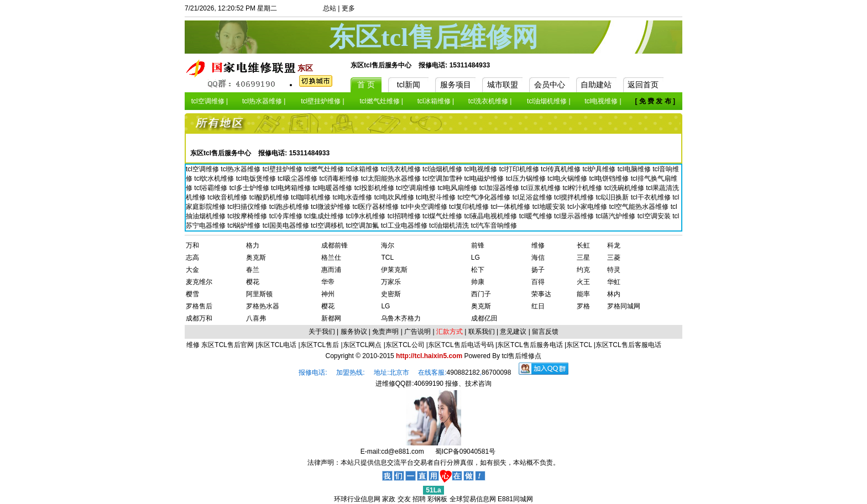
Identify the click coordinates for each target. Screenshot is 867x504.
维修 (194, 345)
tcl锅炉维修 (245, 225)
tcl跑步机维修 (290, 207)
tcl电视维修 (481, 169)
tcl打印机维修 (520, 169)
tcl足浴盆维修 (533, 197)
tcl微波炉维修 (331, 207)
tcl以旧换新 (613, 197)
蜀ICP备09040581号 (465, 452)
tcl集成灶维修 (325, 216)
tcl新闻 (409, 85)
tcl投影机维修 (375, 188)
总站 (330, 8)
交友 (404, 499)
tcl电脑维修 (635, 169)
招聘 (419, 499)
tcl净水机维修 (366, 216)
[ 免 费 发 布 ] (655, 101)
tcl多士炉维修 (250, 188)
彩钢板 (437, 499)
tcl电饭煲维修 (257, 179)
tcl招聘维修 (405, 216)
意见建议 (513, 332)
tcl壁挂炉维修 (283, 169)
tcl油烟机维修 (443, 169)
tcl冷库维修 (287, 216)
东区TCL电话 (277, 345)
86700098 (496, 372)
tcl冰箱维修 (363, 169)
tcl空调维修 (203, 169)
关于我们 (322, 332)
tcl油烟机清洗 (450, 225)
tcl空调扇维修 (417, 188)
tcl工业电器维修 (405, 225)
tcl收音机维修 (228, 197)
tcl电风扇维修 (458, 188)
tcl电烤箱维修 (292, 188)
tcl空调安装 (655, 216)
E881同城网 (515, 499)
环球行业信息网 (357, 499)
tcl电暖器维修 (333, 188)
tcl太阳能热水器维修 (392, 179)
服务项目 (456, 85)
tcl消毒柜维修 (340, 179)
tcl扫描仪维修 (248, 207)
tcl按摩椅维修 (248, 216)
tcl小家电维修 (588, 207)
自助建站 (596, 85)
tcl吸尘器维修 (298, 179)
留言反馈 (545, 332)
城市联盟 (503, 85)
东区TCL (579, 345)
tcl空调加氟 (363, 225)
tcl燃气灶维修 (325, 169)
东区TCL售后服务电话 (530, 345)
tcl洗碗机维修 (625, 188)
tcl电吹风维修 (395, 197)
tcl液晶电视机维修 (491, 216)
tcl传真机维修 (562, 169)
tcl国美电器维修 (287, 225)
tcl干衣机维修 (652, 197)
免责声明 (385, 332)
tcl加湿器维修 (500, 188)
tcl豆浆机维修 (542, 188)
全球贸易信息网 (473, 499)
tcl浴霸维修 (211, 188)
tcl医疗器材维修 (376, 207)
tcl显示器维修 (575, 216)
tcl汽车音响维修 (494, 225)
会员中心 (550, 85)
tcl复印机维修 (470, 207)
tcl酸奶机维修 (270, 197)
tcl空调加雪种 (443, 179)
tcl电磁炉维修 (485, 179)
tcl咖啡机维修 (312, 197)
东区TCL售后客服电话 (628, 345)
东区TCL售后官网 (228, 345)
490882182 (463, 372)
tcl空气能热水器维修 (639, 207)
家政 (389, 499)
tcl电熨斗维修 (437, 197)
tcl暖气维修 (537, 216)
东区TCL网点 (362, 345)
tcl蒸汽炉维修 (616, 216)
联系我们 (482, 332)
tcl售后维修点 (521, 356)
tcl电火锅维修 (568, 179)
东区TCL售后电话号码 (461, 345)
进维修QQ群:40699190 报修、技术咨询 (434, 384)
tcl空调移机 (328, 225)
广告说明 (417, 332)
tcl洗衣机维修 (402, 169)
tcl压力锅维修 (527, 179)
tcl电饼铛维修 (610, 179)
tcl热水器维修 (241, 169)
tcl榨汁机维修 (583, 188)
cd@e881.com (403, 452)
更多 (348, 8)
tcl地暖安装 (550, 207)
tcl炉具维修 (600, 169)
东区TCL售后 (320, 345)
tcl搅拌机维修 (575, 197)
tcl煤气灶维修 (443, 216)
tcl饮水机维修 (215, 179)
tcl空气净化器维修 (485, 197)
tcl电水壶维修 (353, 197)
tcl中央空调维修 (425, 207)
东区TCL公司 (405, 345)
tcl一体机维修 (511, 207)
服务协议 (354, 332)
